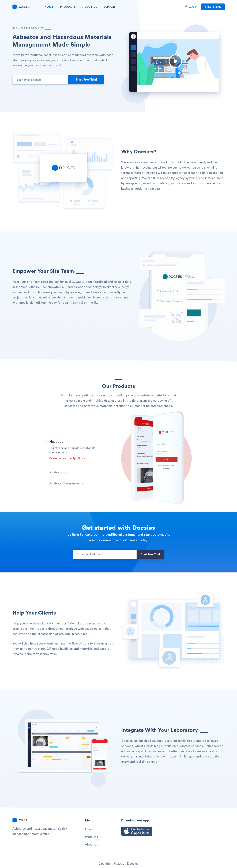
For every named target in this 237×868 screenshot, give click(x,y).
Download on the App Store (67, 458)
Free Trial (213, 7)
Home (49, 7)
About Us (90, 7)
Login (193, 7)
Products (68, 7)
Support (110, 7)
